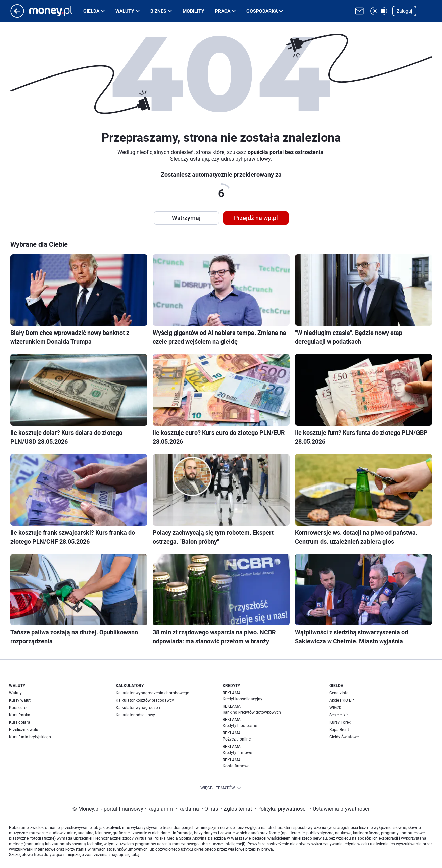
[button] (379, 11)
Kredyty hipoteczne (240, 726)
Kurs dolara (20, 722)
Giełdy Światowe (344, 737)
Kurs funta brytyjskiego (30, 737)
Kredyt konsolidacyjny (242, 699)
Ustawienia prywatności (340, 809)
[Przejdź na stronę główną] (17, 16)
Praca (223, 11)
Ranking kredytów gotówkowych (252, 712)
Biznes (158, 11)
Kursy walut (20, 700)
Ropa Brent (339, 730)
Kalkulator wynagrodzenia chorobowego (153, 693)
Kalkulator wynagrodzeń (138, 708)
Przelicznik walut (24, 730)
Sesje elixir (339, 715)
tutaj (135, 855)
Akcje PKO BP (342, 700)
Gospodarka (262, 11)
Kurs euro (18, 708)
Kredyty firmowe (237, 753)
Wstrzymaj (186, 218)
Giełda (91, 11)
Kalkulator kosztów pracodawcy (145, 700)
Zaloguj (404, 11)
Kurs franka (20, 715)
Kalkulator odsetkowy (135, 715)
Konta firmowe (236, 766)
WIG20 (335, 708)
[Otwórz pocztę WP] (359, 11)
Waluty (125, 11)
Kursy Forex (340, 722)
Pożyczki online (237, 739)
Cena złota (339, 693)
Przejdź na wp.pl (256, 218)
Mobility (193, 11)
